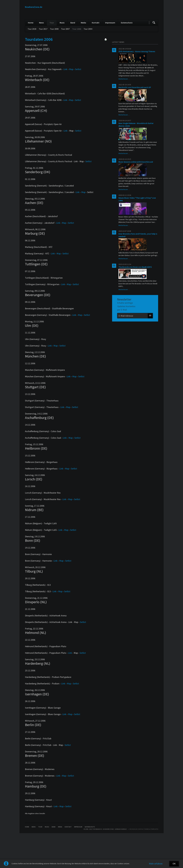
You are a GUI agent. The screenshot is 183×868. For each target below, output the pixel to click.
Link (65, 95)
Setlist (78, 95)
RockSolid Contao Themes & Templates (144, 855)
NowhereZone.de (34, 7)
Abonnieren (150, 342)
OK (174, 864)
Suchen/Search (154, 49)
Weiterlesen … (124, 105)
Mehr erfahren (156, 864)
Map (71, 95)
